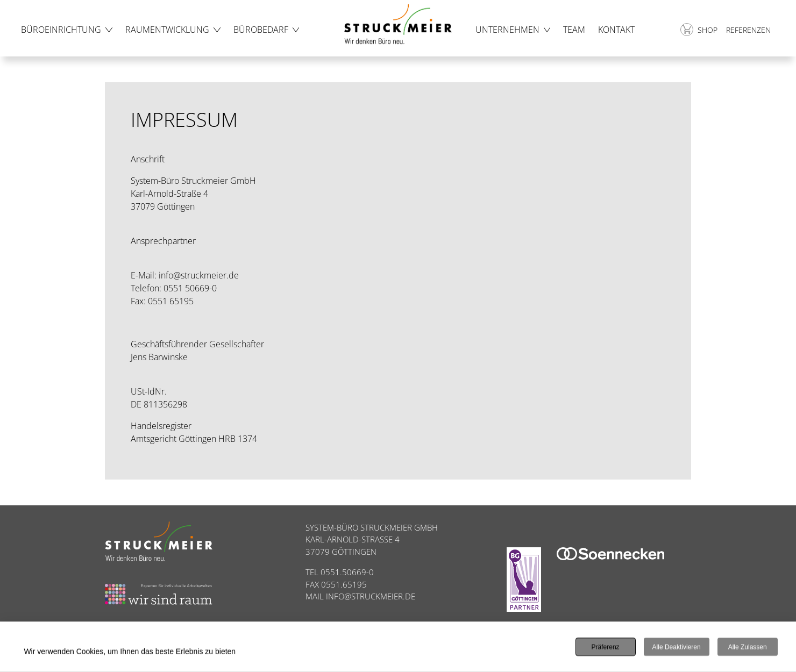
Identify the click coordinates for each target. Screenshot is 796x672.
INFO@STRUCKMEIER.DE (371, 596)
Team (574, 30)
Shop (699, 30)
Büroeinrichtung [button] (61, 30)
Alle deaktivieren (677, 648)
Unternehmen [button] (507, 30)
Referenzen (748, 30)
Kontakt (616, 30)
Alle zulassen (748, 648)
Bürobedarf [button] (261, 30)
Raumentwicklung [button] (167, 30)
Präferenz (606, 648)
